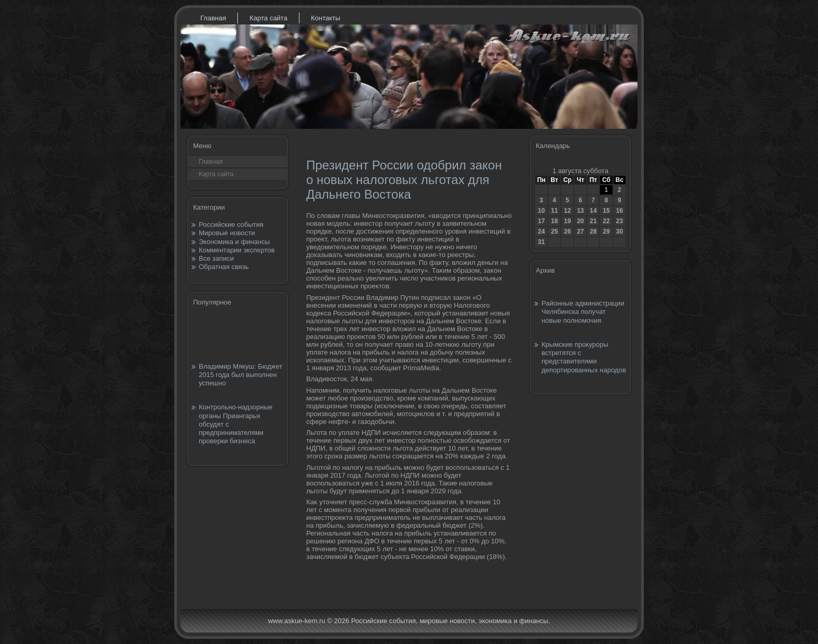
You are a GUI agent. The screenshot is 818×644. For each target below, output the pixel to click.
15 (606, 211)
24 (541, 232)
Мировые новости (227, 233)
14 (593, 211)
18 (554, 221)
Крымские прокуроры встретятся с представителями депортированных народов (584, 357)
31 (541, 242)
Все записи (216, 258)
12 (567, 211)
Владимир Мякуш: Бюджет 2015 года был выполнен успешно (240, 375)
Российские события (231, 224)
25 (554, 232)
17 (541, 221)
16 (619, 211)
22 (606, 221)
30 (619, 232)
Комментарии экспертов (237, 250)
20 (580, 221)
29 (606, 232)
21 (593, 221)
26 (567, 232)
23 (619, 221)
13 (580, 211)
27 (580, 232)
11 (554, 211)
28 (593, 232)
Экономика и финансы (234, 242)
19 (567, 221)
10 (541, 211)
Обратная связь (224, 267)
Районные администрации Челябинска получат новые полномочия (583, 312)
